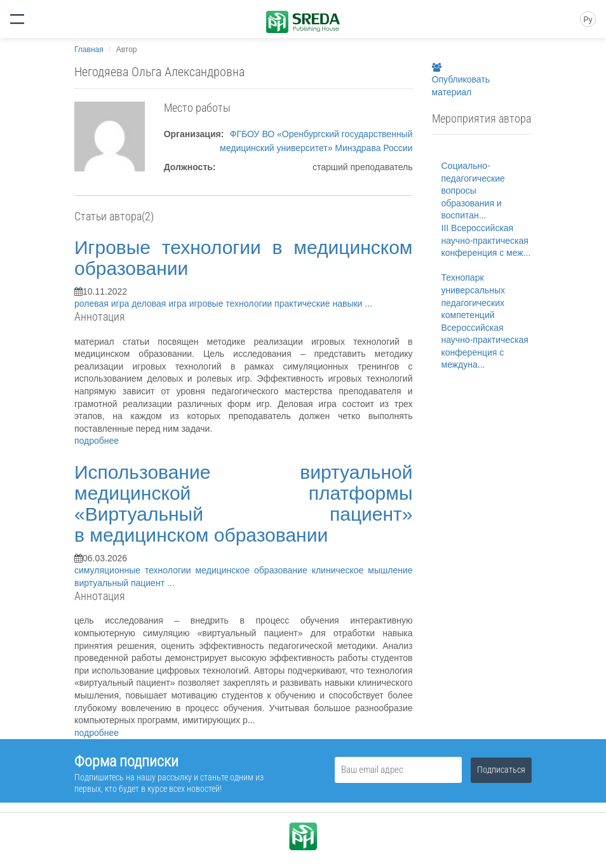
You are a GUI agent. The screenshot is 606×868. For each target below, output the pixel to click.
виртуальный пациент (121, 583)
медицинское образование (254, 570)
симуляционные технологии (135, 570)
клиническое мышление (362, 570)
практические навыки (320, 304)
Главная (89, 50)
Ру (588, 20)
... (368, 304)
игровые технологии (232, 304)
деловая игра (160, 304)
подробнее (97, 441)
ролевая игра (103, 304)
